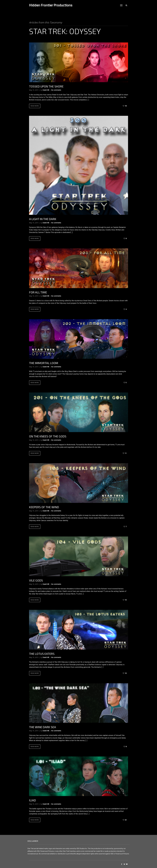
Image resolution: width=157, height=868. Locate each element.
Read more (35, 106)
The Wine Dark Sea (43, 727)
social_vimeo (124, 864)
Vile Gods (36, 580)
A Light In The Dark (43, 219)
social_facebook (122, 864)
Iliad (32, 800)
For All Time (38, 292)
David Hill (46, 90)
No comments (56, 90)
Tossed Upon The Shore (46, 86)
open (121, 5)
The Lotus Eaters (42, 654)
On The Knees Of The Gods (48, 436)
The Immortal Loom (44, 363)
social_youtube (127, 864)
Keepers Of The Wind (44, 507)
